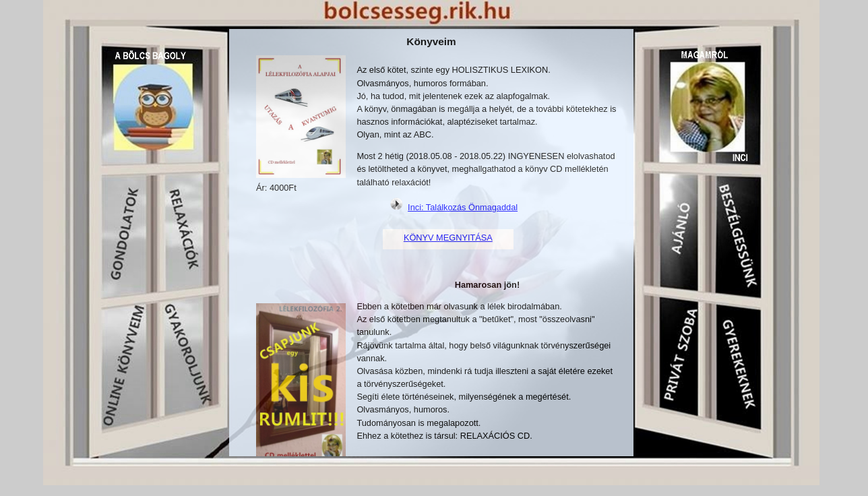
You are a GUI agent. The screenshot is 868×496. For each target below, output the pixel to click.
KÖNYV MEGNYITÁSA (448, 238)
